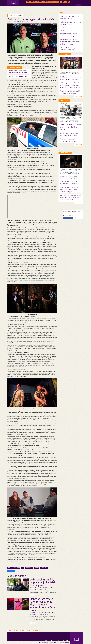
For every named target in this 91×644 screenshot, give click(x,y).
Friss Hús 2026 (65, 54)
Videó (52, 2)
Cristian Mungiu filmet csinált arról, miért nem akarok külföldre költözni (71, 127)
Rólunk (22, 631)
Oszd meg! (68, 218)
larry (23, 568)
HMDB (46, 640)
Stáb (10, 631)
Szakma (68, 640)
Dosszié (46, 2)
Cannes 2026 (64, 101)
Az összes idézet (78, 218)
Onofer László (44, 568)
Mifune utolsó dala (70, 215)
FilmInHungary (53, 640)
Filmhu (41, 640)
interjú (10, 568)
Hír (28, 2)
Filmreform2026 (65, 153)
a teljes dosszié (78, 97)
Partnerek (15, 631)
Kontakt (28, 631)
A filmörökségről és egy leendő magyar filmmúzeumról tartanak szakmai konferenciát (70, 42)
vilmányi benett (29, 568)
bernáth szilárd (16, 568)
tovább (33, 595)
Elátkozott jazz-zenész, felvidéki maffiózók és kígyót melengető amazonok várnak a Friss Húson (70, 85)
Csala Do (37, 568)
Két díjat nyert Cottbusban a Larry (18, 76)
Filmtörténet (61, 640)
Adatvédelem (35, 631)
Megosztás (11, 571)
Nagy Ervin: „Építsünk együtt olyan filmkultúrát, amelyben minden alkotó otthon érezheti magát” (70, 198)
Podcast (40, 2)
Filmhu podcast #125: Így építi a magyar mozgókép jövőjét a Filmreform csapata (70, 189)
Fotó (56, 2)
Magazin (33, 2)
